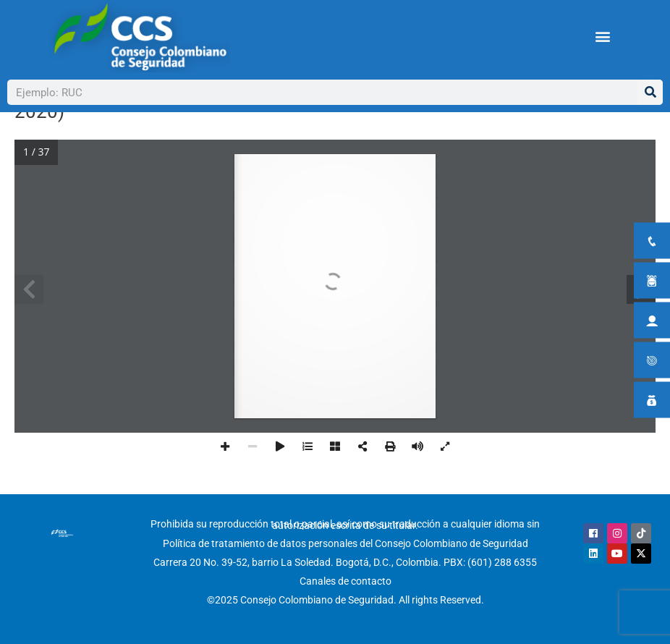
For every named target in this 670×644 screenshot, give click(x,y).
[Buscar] (650, 92)
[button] (603, 37)
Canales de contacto (345, 581)
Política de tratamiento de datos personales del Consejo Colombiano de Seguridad (345, 543)
